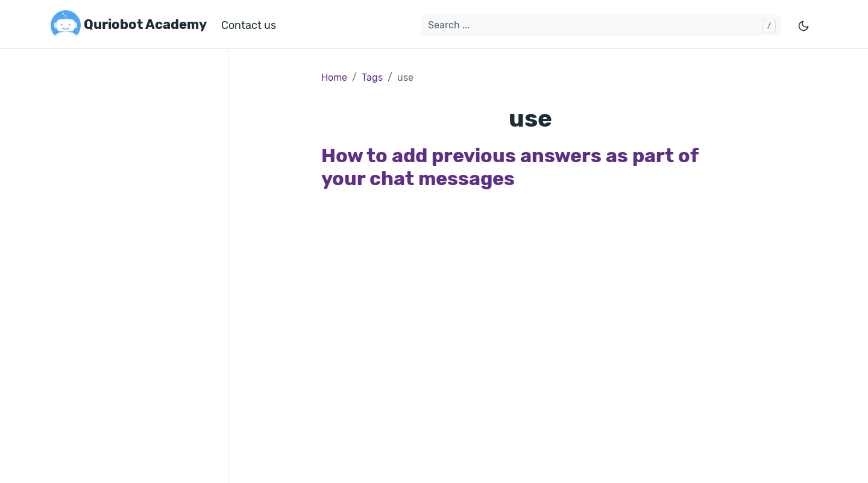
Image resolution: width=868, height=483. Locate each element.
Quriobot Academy (129, 25)
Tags (372, 77)
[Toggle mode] (804, 26)
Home (334, 77)
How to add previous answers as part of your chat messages (510, 167)
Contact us (249, 25)
